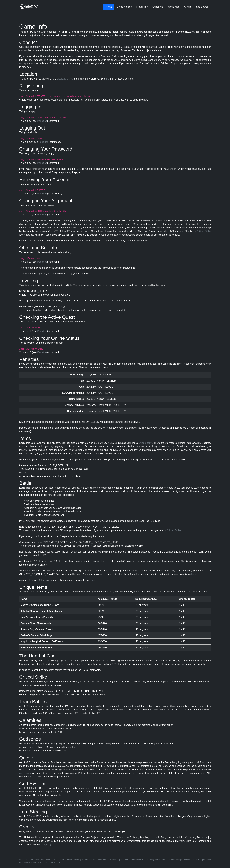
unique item (145, 443)
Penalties (42, 121)
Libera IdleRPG (65, 79)
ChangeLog (45, 845)
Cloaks (188, 7)
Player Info (142, 7)
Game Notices (124, 7)
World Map (174, 7)
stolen (93, 580)
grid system (25, 773)
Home (109, 7)
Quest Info (158, 7)
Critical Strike (204, 231)
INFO (78, 169)
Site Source (202, 7)
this (107, 79)
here (125, 454)
